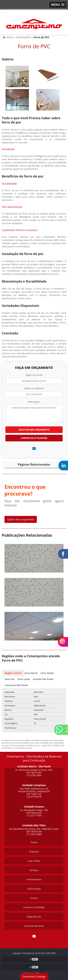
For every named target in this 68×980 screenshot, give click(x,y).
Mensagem (34, 402)
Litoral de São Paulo (16, 685)
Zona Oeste (47, 673)
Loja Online (34, 861)
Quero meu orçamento (21, 519)
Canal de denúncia (34, 926)
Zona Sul (10, 679)
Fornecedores (34, 879)
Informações (34, 889)
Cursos (34, 898)
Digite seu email (34, 375)
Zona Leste (24, 679)
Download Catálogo (34, 977)
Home (34, 842)
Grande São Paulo (43, 679)
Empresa (34, 852)
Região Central (13, 673)
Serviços (34, 870)
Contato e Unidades (34, 907)
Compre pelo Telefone (34, 438)
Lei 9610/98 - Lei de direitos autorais (17, 748)
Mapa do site (34, 917)
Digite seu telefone (34, 388)
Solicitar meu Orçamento (34, 430)
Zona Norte (31, 673)
